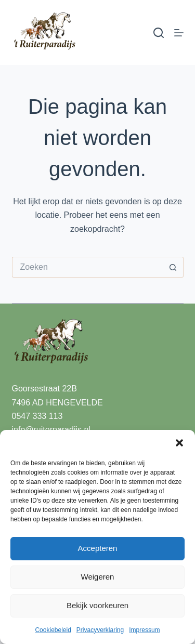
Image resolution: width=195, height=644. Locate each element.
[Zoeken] (159, 33)
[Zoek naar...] (87, 267)
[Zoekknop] (173, 267)
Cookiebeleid (53, 630)
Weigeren (98, 577)
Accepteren (98, 548)
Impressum (144, 630)
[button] (179, 443)
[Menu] (179, 33)
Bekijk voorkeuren (97, 605)
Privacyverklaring (100, 630)
